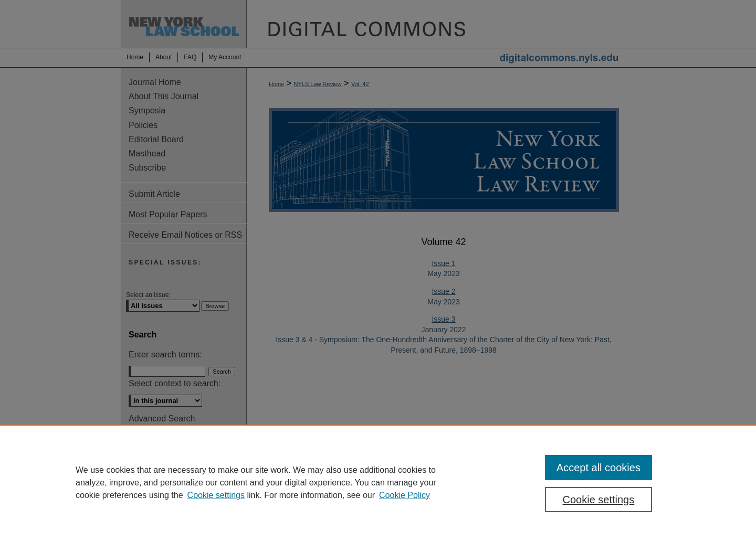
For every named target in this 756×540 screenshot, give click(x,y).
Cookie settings (216, 495)
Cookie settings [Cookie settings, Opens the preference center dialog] (599, 500)
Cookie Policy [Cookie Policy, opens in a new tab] (405, 495)
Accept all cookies (598, 468)
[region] (378, 482)
